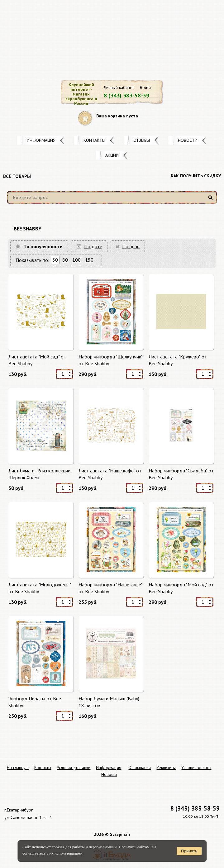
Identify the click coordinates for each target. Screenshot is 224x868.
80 (65, 260)
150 (89, 260)
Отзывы (142, 140)
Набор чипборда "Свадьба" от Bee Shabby (181, 474)
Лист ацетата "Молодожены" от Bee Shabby (40, 588)
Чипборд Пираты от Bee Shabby (35, 702)
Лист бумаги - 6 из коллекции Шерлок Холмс (39, 474)
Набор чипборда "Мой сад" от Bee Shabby (181, 588)
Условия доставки (74, 767)
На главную (18, 767)
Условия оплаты (196, 767)
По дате (93, 246)
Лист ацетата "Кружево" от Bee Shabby (178, 360)
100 (76, 260)
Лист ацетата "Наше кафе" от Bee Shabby (110, 474)
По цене (131, 246)
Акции (112, 155)
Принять (189, 851)
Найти (211, 200)
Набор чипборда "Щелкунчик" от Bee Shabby (110, 360)
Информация (41, 140)
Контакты (94, 140)
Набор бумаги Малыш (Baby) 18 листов (109, 702)
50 (55, 260)
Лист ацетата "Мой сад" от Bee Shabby (37, 360)
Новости (188, 140)
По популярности (43, 246)
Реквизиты (166, 767)
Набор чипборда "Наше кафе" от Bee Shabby (110, 588)
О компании (140, 767)
